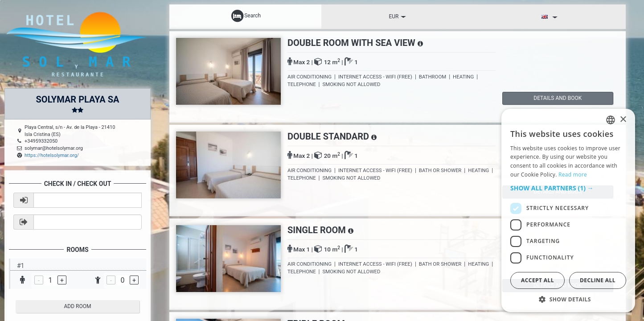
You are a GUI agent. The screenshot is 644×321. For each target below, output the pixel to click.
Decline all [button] (598, 280)
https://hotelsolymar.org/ (52, 155)
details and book (540, 98)
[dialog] (568, 210)
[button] (568, 188)
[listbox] (611, 120)
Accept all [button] (537, 280)
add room (78, 306)
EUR (397, 16)
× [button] (623, 120)
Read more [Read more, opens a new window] (573, 175)
